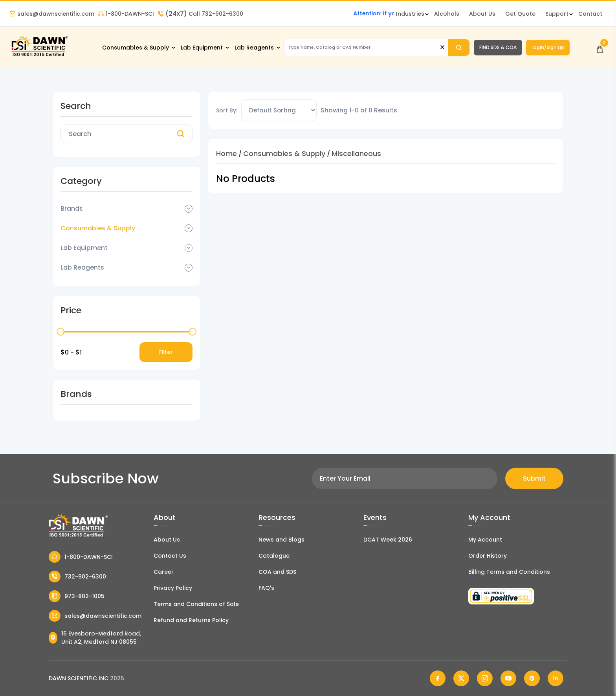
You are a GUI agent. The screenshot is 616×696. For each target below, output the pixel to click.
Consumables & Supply (136, 48)
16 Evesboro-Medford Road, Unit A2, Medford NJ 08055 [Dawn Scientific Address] (95, 638)
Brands (72, 208)
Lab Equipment (202, 48)
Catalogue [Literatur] (274, 556)
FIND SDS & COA (498, 47)
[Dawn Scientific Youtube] (508, 678)
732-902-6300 (77, 577)
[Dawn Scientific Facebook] (438, 678)
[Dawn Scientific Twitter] (461, 678)
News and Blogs (281, 540)
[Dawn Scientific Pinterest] (532, 678)
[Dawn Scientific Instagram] (485, 678)
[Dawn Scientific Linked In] (555, 678)
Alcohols (447, 14)
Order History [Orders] (488, 556)
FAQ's (266, 588)
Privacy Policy (173, 588)
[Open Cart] (600, 47)
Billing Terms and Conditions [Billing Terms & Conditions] (509, 572)
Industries (410, 14)
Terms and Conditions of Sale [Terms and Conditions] (196, 604)
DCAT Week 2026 (388, 540)
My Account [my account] (485, 540)
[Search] (459, 48)
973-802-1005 (77, 596)
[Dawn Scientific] (39, 56)
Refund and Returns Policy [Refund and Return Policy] (191, 620)
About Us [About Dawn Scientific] (482, 14)
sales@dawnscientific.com (52, 14)
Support (557, 14)
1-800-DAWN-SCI (126, 14)
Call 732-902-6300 (201, 14)
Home (226, 153)
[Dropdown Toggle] (189, 209)
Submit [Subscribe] (534, 478)
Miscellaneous (356, 153)
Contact (590, 14)
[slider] (60, 332)
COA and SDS (277, 572)
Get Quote (520, 14)
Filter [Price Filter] (166, 352)
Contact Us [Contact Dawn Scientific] (170, 556)
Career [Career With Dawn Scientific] (164, 572)
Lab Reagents (254, 48)
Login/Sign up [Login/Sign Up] (548, 47)
